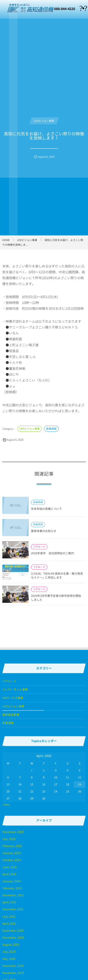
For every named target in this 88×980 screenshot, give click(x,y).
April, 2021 (9, 923)
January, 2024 (11, 881)
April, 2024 (9, 874)
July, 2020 (9, 951)
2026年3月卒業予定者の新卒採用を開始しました (56, 599)
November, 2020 (13, 937)
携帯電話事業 (11, 715)
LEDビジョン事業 (44, 119)
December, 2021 (13, 909)
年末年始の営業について (46, 511)
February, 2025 (12, 846)
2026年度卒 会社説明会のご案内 (52, 555)
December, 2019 (13, 966)
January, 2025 (11, 853)
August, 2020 (11, 944)
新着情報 (51, 429)
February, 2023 (12, 888)
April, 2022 (9, 902)
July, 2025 (9, 839)
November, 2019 (13, 973)
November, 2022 (13, 895)
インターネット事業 (15, 689)
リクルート (39, 549)
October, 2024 (11, 860)
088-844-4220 (65, 9)
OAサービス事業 (13, 698)
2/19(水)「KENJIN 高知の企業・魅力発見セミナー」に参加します (57, 577)
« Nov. (6, 804)
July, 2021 (9, 916)
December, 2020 (13, 930)
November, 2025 (13, 832)
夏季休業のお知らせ (44, 533)
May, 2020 (9, 959)
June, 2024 (9, 867)
